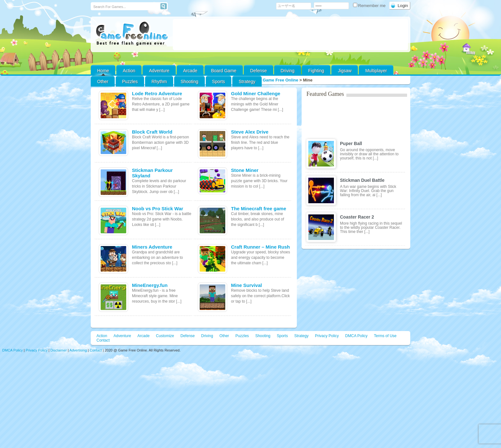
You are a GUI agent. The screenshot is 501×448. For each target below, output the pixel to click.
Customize (165, 336)
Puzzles (130, 81)
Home (103, 71)
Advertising (78, 350)
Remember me (370, 6)
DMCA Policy (356, 336)
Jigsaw (345, 71)
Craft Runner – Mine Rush (260, 247)
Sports (219, 81)
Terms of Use (385, 336)
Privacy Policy (327, 336)
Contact (103, 340)
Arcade (190, 71)
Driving (288, 71)
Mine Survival (247, 285)
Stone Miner (245, 170)
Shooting (189, 81)
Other (224, 336)
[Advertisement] (290, 35)
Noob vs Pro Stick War (158, 209)
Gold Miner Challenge (256, 93)
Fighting (316, 71)
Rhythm (159, 81)
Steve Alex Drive (250, 132)
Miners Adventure (152, 247)
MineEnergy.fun (150, 285)
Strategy (247, 81)
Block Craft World (152, 132)
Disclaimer (59, 350)
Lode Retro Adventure (157, 93)
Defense (258, 71)
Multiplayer (376, 71)
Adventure (159, 71)
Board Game (224, 71)
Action (129, 71)
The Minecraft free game (259, 209)
